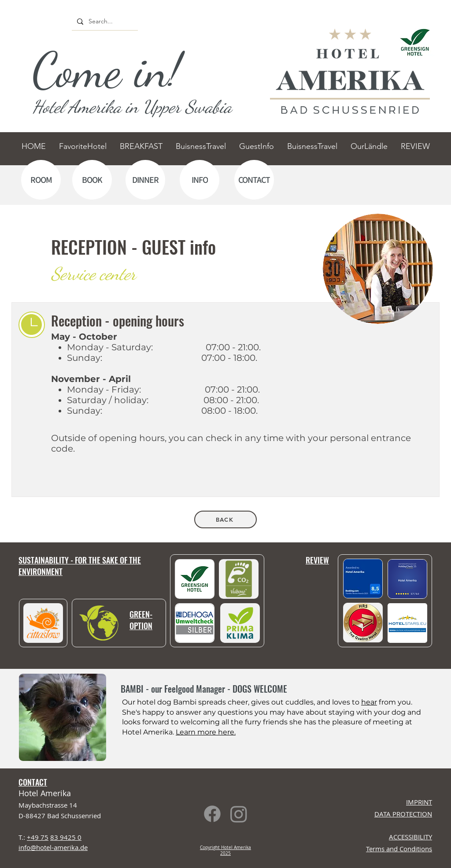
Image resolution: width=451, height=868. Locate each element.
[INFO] (200, 180)
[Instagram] (239, 814)
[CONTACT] (254, 180)
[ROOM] (41, 180)
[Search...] (104, 22)
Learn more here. (206, 732)
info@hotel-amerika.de (53, 847)
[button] (407, 623)
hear (369, 702)
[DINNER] (145, 180)
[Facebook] (212, 814)
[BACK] (225, 519)
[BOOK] (92, 180)
